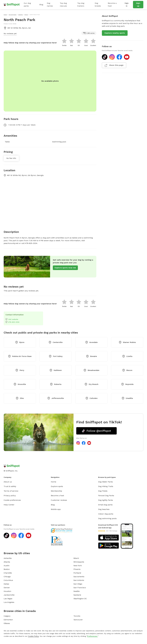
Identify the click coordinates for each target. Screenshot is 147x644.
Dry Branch (91, 384)
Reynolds (127, 384)
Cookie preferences (12, 500)
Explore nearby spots (115, 33)
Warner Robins (127, 342)
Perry (20, 370)
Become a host (112, 5)
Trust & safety (10, 486)
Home (54, 482)
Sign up (138, 5)
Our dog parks (27, 5)
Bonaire (91, 356)
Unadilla (127, 398)
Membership (56, 491)
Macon (127, 370)
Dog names (50, 5)
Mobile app (56, 509)
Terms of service (11, 491)
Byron (20, 342)
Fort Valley (56, 356)
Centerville (56, 342)
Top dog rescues (63, 5)
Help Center (9, 505)
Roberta (56, 384)
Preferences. (92, 636)
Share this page (114, 65)
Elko (20, 398)
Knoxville (20, 384)
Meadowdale (91, 370)
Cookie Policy (33, 636)
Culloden (91, 398)
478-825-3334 (12, 322)
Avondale (91, 342)
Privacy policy (10, 496)
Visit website (12, 319)
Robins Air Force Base (20, 356)
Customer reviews (59, 500)
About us (8, 482)
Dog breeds (98, 5)
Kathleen (56, 370)
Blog (41, 5)
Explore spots (57, 486)
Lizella (127, 356)
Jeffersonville (56, 398)
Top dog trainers (81, 5)
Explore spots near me (65, 268)
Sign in (127, 5)
